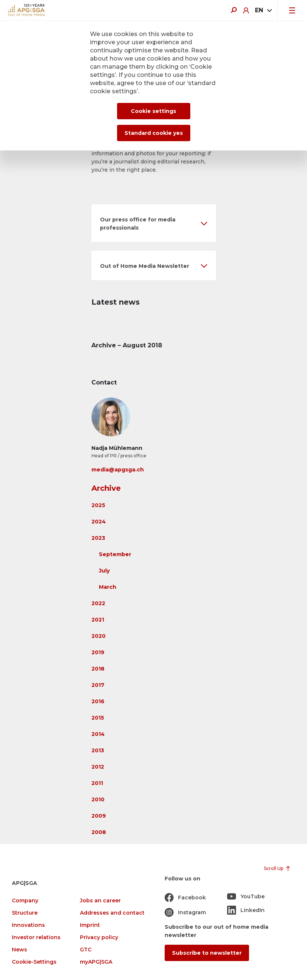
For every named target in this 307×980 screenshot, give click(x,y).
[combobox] (263, 10)
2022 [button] (98, 603)
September (115, 554)
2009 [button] (99, 816)
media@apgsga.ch (118, 470)
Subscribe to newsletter (207, 953)
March (108, 587)
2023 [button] (98, 538)
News (20, 950)
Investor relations (36, 937)
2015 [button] (98, 718)
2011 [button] (97, 783)
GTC (86, 950)
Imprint (90, 925)
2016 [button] (98, 701)
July (104, 571)
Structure (25, 913)
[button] (154, 223)
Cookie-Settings (34, 962)
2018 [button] (98, 669)
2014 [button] (98, 734)
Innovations (28, 925)
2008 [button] (99, 832)
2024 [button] (99, 522)
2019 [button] (98, 652)
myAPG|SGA (96, 962)
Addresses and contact (112, 913)
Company (25, 901)
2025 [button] (98, 505)
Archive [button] (106, 488)
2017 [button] (98, 685)
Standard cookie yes (154, 133)
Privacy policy (99, 937)
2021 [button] (98, 620)
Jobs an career (100, 901)
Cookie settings (153, 111)
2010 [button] (98, 799)
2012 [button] (98, 767)
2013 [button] (98, 750)
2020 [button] (98, 636)
